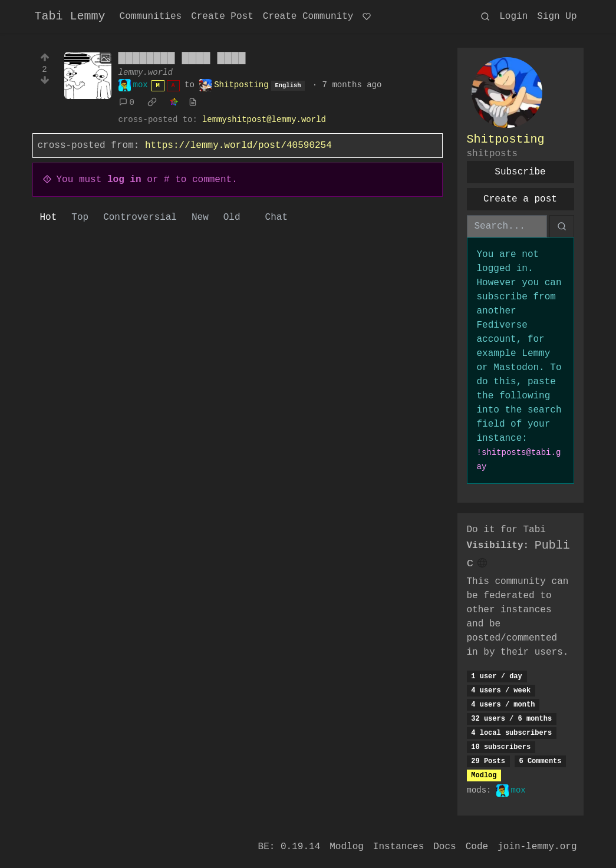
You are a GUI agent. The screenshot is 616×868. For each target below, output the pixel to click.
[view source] (193, 103)
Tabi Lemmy (70, 16)
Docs (444, 847)
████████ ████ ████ (182, 59)
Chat (276, 217)
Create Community (308, 16)
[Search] (507, 226)
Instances (398, 847)
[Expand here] (88, 75)
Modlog (484, 775)
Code (477, 847)
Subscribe (520, 172)
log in (124, 180)
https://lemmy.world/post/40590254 (238, 146)
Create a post (520, 199)
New (200, 217)
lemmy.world (146, 72)
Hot (49, 217)
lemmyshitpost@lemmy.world (264, 120)
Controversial (140, 217)
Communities (151, 16)
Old (232, 217)
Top (80, 217)
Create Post (222, 16)
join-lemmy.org (537, 847)
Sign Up (557, 16)
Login (513, 16)
